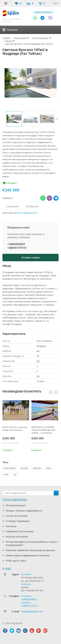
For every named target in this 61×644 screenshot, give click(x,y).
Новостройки (10, 468)
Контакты (11, 526)
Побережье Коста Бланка (20, 531)
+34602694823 (43, 12)
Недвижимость (30, 213)
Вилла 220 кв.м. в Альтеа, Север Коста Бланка (15, 429)
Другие (18, 213)
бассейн (24, 468)
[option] (14, 119)
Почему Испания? (16, 505)
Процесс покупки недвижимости (24, 511)
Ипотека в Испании (17, 537)
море (49, 468)
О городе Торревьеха (18, 521)
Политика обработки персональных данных (30, 550)
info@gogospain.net (32, 611)
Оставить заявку (31, 258)
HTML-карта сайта (16, 561)
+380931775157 (17, 248)
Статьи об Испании (17, 516)
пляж (6, 474)
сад (15, 474)
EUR (56, 3)
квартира (37, 468)
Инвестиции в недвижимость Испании (28, 555)
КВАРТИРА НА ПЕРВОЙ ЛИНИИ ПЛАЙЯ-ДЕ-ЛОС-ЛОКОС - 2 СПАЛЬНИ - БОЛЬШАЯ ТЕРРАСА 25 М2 (44, 430)
